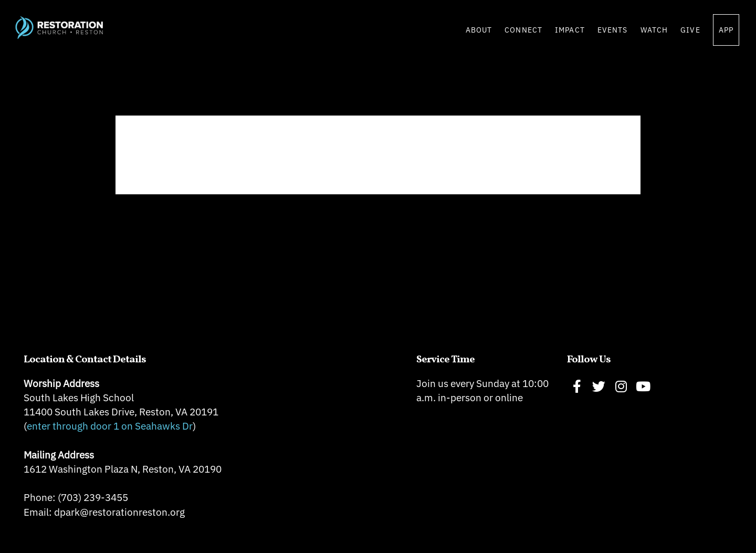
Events (613, 30)
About (479, 30)
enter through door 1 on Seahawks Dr (110, 426)
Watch (654, 30)
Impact (570, 30)
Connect (523, 30)
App (726, 30)
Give (690, 30)
